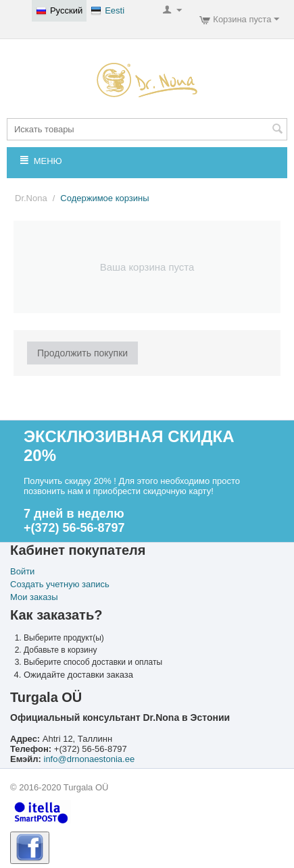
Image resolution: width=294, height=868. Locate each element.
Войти (22, 571)
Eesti (107, 11)
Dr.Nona (31, 198)
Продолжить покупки (82, 353)
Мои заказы (34, 597)
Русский (59, 11)
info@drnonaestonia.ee (90, 759)
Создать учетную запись (60, 584)
